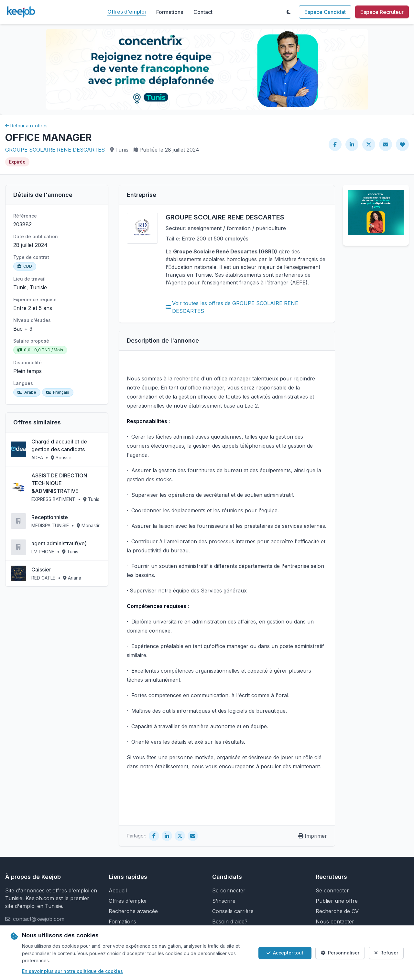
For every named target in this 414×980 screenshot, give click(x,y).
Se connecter (229, 890)
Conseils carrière (233, 911)
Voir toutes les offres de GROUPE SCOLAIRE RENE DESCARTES (232, 307)
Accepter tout (285, 953)
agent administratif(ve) (59, 543)
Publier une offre (337, 901)
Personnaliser (340, 953)
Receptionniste (50, 517)
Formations (170, 12)
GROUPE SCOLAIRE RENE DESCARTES (55, 150)
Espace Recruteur (382, 12)
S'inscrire (224, 901)
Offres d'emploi (127, 12)
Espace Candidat (325, 12)
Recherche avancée (133, 911)
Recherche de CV (337, 911)
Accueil (118, 890)
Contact (203, 12)
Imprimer (313, 836)
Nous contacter (335, 921)
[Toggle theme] (289, 12)
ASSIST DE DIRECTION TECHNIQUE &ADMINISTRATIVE (59, 483)
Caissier (41, 570)
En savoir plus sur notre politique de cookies (72, 971)
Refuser (386, 953)
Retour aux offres (26, 126)
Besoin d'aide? (230, 921)
